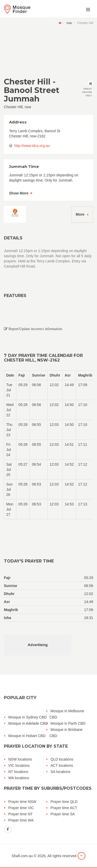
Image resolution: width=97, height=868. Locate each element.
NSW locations (20, 759)
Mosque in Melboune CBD (67, 714)
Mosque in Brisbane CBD (66, 733)
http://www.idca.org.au (32, 146)
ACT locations (62, 765)
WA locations (19, 778)
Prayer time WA (21, 820)
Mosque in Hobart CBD (27, 736)
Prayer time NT (20, 814)
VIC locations (19, 765)
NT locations (18, 772)
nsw (69, 23)
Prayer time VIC (21, 808)
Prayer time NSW (22, 802)
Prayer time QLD (64, 802)
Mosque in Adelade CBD (28, 723)
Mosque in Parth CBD (68, 723)
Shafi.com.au (22, 856)
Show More (19, 193)
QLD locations (62, 759)
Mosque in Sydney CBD (28, 717)
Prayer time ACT (64, 808)
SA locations (60, 772)
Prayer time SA (63, 814)
